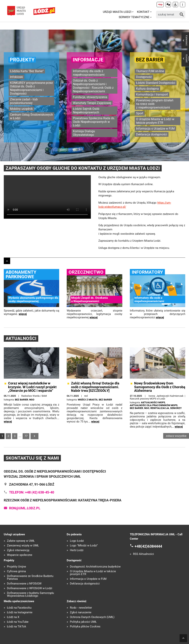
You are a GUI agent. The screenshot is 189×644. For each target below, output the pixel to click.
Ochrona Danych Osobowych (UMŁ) (92, 617)
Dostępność (144, 77)
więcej (23, 314)
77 (26, 436)
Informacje (88, 60)
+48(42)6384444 (148, 546)
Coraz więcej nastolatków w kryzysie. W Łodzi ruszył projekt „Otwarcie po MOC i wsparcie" (32, 387)
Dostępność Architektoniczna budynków (95, 567)
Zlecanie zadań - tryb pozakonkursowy (24, 101)
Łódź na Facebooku (19, 608)
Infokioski (16, 77)
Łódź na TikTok (17, 627)
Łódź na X (13, 617)
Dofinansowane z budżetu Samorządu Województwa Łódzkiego (30, 594)
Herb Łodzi (77, 550)
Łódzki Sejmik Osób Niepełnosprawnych (86, 111)
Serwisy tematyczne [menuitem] (134, 17)
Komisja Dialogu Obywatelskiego (84, 133)
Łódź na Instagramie (20, 612)
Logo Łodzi (77, 541)
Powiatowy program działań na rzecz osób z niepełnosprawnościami (155, 104)
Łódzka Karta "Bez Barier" (27, 71)
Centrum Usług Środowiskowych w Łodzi (31, 116)
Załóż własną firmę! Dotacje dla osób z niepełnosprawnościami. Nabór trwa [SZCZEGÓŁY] (95, 387)
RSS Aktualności (143, 554)
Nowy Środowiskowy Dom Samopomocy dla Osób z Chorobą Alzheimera (160, 387)
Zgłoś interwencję (18, 550)
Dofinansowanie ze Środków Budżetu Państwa (30, 578)
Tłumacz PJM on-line (150, 71)
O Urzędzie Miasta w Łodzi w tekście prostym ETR (155, 121)
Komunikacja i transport (152, 94)
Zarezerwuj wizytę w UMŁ (23, 546)
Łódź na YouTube (18, 622)
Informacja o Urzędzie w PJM (155, 129)
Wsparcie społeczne (20, 555)
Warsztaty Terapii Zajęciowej (92, 103)
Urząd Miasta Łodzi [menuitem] (117, 12)
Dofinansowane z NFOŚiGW (24, 584)
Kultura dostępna (147, 89)
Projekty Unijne (16, 567)
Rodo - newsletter (81, 608)
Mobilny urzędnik (21, 109)
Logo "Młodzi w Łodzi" (84, 546)
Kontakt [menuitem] (143, 12)
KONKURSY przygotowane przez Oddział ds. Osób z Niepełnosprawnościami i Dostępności (31, 88)
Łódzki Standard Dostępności (156, 83)
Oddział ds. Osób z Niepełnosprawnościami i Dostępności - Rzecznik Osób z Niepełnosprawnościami (93, 86)
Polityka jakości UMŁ (83, 622)
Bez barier (150, 60)
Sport (140, 113)
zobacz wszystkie (176, 436)
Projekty (22, 60)
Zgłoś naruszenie (81, 612)
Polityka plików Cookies (85, 627)
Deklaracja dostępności (152, 134)
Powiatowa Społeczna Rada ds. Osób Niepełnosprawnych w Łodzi (94, 122)
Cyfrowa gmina (16, 571)
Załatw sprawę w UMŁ (21, 541)
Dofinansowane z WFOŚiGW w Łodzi (30, 588)
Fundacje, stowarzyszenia (90, 97)
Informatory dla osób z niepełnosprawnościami (89, 73)
